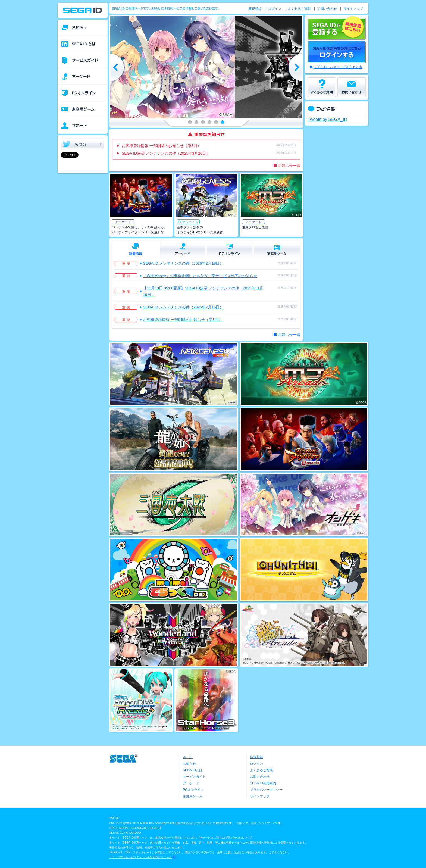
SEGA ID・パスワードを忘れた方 (338, 67)
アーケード (191, 783)
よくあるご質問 (299, 9)
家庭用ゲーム (193, 796)
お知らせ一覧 (289, 166)
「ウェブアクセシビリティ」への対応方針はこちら (140, 857)
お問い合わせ (327, 9)
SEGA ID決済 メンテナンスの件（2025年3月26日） (166, 153)
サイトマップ (353, 9)
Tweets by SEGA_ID (327, 119)
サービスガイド (194, 777)
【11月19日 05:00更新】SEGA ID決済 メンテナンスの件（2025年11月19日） (203, 291)
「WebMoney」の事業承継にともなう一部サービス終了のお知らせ (200, 276)
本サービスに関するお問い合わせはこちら (225, 838)
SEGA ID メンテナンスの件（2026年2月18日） (183, 263)
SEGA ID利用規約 (263, 783)
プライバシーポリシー (266, 790)
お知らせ (189, 764)
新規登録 (255, 9)
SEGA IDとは (193, 770)
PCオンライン (193, 790)
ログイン (275, 9)
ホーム (188, 757)
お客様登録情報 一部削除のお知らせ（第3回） (161, 146)
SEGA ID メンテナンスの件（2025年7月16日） (183, 307)
